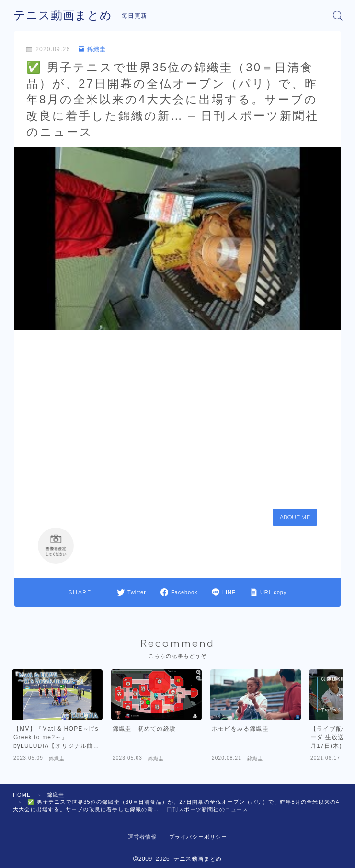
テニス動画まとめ (63, 15)
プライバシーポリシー (198, 843)
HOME (22, 800)
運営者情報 (143, 843)
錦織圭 (92, 49)
